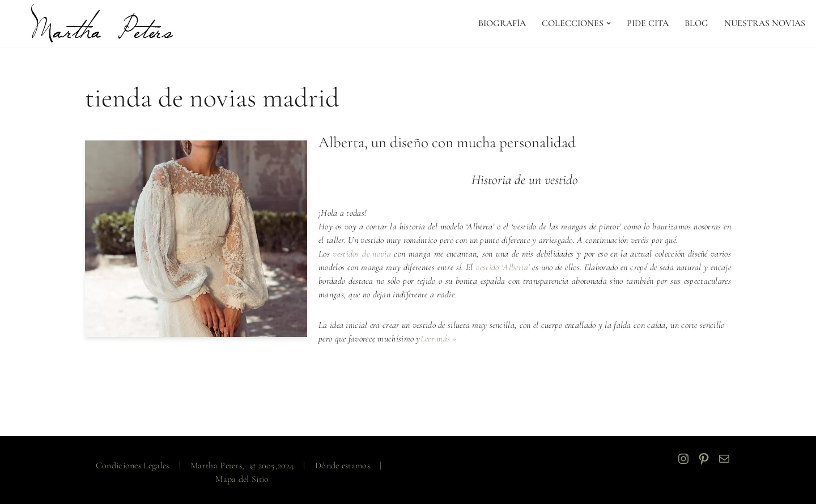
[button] (609, 23)
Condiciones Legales (133, 465)
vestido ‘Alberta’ (502, 267)
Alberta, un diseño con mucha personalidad (447, 142)
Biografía (502, 23)
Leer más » (439, 339)
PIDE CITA (648, 23)
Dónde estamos (343, 465)
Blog (696, 23)
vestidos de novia (362, 254)
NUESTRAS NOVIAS (765, 23)
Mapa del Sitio (242, 479)
